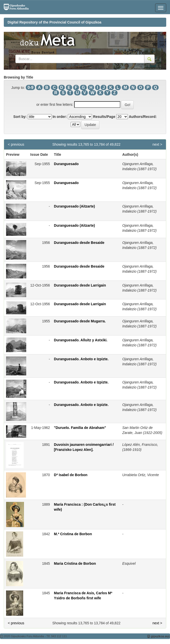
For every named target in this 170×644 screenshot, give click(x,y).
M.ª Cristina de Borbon (73, 534)
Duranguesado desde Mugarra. (80, 321)
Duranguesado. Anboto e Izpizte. (81, 359)
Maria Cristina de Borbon (75, 563)
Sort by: (20, 117)
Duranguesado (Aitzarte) (75, 206)
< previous (16, 144)
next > (157, 144)
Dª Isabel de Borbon (71, 475)
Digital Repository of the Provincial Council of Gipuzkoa (54, 22)
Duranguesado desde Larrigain (80, 285)
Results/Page (104, 117)
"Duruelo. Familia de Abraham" (80, 428)
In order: (60, 117)
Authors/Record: (143, 117)
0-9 (30, 87)
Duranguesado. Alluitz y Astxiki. (81, 340)
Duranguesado (66, 164)
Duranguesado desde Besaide (79, 243)
